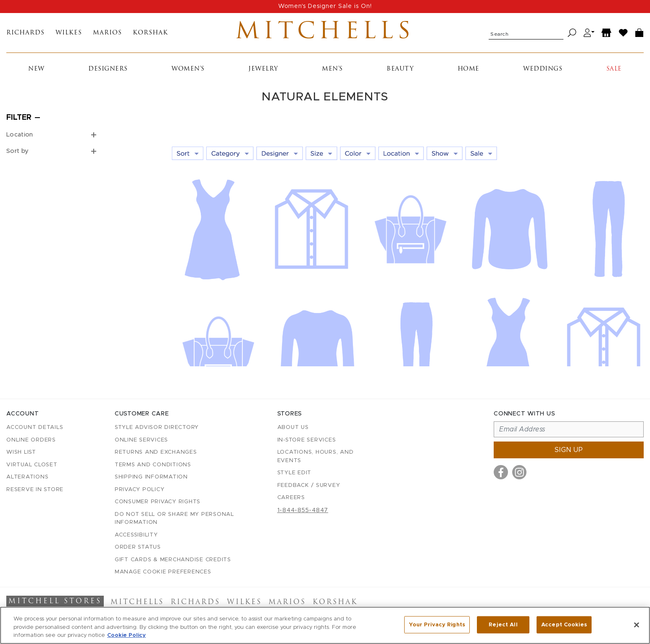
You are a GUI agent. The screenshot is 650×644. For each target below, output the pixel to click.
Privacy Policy (140, 490)
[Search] (572, 33)
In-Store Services (307, 440)
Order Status (138, 547)
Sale (614, 69)
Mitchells (325, 33)
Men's (332, 69)
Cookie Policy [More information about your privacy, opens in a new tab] (126, 636)
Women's (188, 69)
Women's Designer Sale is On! (325, 6)
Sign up (569, 450)
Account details (35, 427)
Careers (291, 498)
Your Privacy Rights (437, 625)
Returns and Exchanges (156, 452)
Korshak (150, 33)
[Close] (637, 625)
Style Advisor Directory (157, 427)
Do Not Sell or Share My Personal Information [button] (174, 519)
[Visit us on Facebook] (501, 472)
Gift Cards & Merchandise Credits (173, 560)
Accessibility (136, 535)
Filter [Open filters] (19, 118)
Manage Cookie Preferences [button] (163, 572)
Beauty (400, 69)
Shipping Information (151, 477)
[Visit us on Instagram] (519, 472)
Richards (25, 33)
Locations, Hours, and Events (316, 456)
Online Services (141, 440)
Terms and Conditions (153, 465)
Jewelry (263, 69)
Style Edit (295, 473)
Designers (108, 69)
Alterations (27, 477)
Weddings (543, 69)
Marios (107, 33)
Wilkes (69, 33)
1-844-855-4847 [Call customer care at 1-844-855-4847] (303, 510)
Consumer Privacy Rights (158, 502)
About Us (293, 427)
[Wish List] (624, 33)
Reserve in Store (35, 490)
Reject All (503, 625)
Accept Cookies (564, 625)
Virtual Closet (32, 465)
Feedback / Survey (309, 485)
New (36, 69)
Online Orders (31, 440)
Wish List (21, 452)
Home (468, 69)
